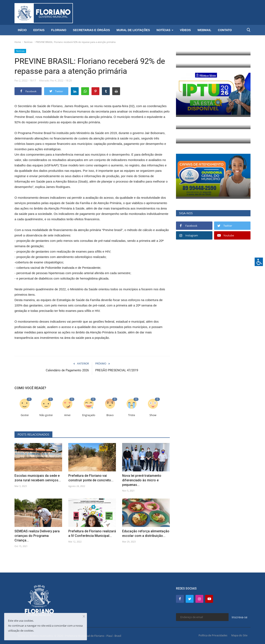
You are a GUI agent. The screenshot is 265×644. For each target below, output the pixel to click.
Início (22, 30)
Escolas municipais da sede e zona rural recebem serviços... (38, 478)
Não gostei (46, 415)
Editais (39, 30)
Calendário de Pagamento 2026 (67, 370)
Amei (67, 415)
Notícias (28, 42)
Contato (225, 30)
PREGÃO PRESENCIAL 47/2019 (117, 370)
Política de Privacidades (213, 635)
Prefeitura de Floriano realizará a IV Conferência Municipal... (92, 533)
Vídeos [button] (185, 30)
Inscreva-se (240, 617)
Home (18, 42)
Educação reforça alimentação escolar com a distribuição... (146, 533)
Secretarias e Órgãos (91, 30)
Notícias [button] (165, 30)
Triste (132, 415)
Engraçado (89, 415)
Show (153, 415)
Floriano (59, 30)
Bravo (110, 415)
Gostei (25, 415)
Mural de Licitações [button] (133, 30)
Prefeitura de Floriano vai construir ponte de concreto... (91, 478)
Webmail (204, 30)
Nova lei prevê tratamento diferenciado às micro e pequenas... (142, 480)
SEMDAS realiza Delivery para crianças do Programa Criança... (37, 536)
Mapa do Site (239, 635)
